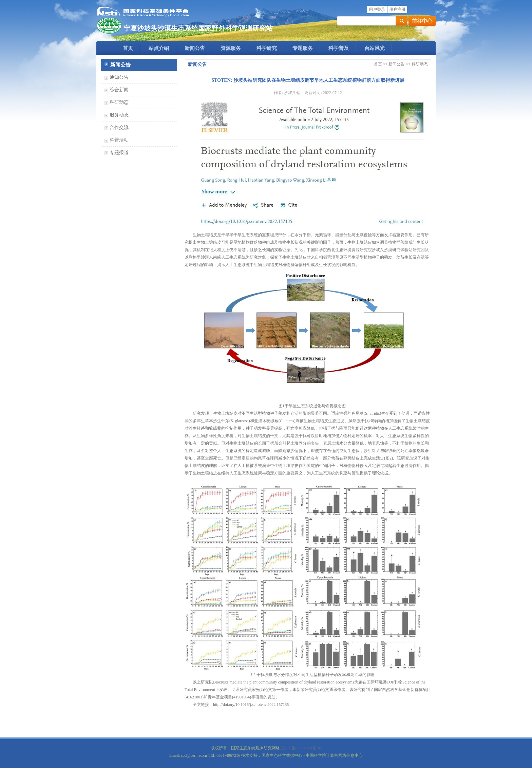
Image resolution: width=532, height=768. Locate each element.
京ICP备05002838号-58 (301, 748)
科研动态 (119, 102)
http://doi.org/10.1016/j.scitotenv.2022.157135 (251, 705)
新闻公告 (195, 48)
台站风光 (375, 48)
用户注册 (397, 10)
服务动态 (119, 115)
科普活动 (119, 140)
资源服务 (231, 48)
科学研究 (267, 48)
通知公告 (119, 77)
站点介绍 (159, 48)
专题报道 (119, 153)
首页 (128, 48)
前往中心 (422, 21)
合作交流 (119, 127)
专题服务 (303, 48)
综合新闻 (119, 90)
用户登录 (377, 10)
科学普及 (339, 48)
